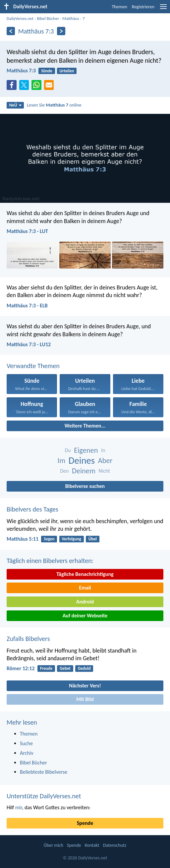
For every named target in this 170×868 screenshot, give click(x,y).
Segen (49, 539)
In (103, 450)
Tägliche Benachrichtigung (85, 574)
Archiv (27, 753)
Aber (105, 461)
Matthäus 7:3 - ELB (27, 306)
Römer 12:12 (21, 668)
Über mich (54, 845)
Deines (82, 461)
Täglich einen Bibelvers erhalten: (50, 561)
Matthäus (71, 18)
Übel (93, 539)
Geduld (84, 668)
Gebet (65, 668)
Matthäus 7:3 (21, 71)
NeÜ (15, 105)
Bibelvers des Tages (32, 509)
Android (85, 602)
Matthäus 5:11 (23, 539)
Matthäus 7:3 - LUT (27, 231)
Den (64, 471)
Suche (26, 743)
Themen (119, 7)
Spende (85, 823)
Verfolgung (71, 539)
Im (62, 461)
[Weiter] (61, 31)
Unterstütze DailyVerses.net (44, 796)
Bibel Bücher (48, 18)
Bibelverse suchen (85, 486)
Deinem (84, 471)
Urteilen (67, 71)
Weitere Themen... (85, 426)
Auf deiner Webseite (85, 616)
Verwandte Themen (33, 366)
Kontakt (92, 845)
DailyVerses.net (20, 18)
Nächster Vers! (85, 686)
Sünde (47, 71)
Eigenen (86, 450)
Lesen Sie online (54, 105)
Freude (46, 668)
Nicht (104, 471)
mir (19, 807)
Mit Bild (85, 699)
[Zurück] (11, 31)
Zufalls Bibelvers (28, 639)
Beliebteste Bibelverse (44, 772)
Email (85, 588)
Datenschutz (115, 845)
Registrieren (143, 7)
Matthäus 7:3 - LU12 (29, 344)
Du (68, 450)
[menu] (163, 9)
